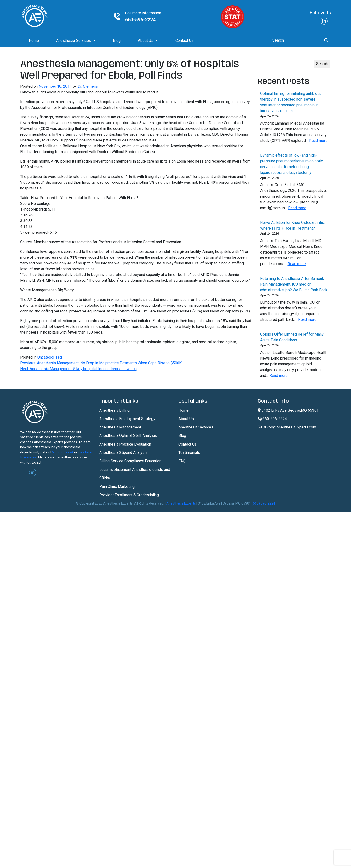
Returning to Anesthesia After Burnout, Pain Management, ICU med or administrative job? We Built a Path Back (294, 284)
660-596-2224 (140, 20)
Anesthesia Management (120, 427)
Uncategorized (50, 357)
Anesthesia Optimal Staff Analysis (128, 436)
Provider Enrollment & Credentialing (129, 495)
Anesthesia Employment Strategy (127, 419)
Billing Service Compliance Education (130, 461)
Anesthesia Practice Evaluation (125, 444)
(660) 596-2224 (263, 503)
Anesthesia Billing (114, 410)
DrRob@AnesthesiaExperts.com (287, 427)
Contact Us (184, 40)
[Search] (294, 40)
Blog (117, 40)
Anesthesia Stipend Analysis (123, 453)
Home (34, 40)
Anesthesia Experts (181, 503)
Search (322, 64)
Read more (318, 141)
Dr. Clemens (88, 86)
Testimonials (189, 453)
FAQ (182, 461)
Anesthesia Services (74, 40)
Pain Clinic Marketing (117, 486)
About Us (146, 40)
